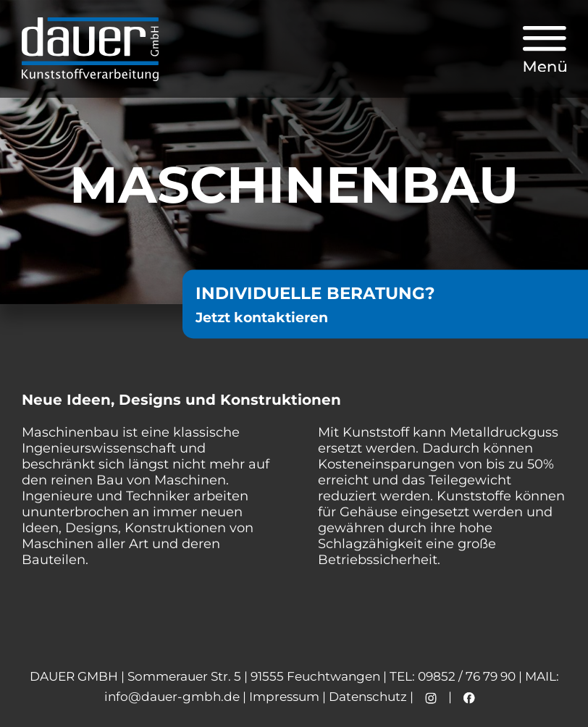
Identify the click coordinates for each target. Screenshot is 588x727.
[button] (545, 49)
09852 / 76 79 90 (467, 676)
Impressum (284, 697)
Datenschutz (368, 697)
